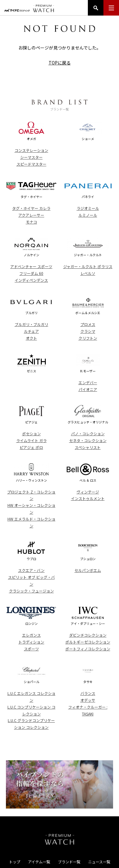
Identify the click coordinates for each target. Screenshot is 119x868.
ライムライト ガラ (31, 440)
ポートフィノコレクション (88, 649)
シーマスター (31, 157)
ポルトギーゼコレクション (88, 642)
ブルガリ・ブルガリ (31, 324)
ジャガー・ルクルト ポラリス (88, 266)
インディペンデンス (31, 280)
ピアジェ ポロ (31, 447)
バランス (88, 693)
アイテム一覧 (39, 862)
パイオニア (88, 389)
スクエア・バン (31, 570)
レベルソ (88, 273)
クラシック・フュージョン (31, 591)
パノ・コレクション (88, 434)
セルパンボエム (88, 570)
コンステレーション (31, 150)
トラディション (31, 642)
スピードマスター (31, 164)
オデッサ (88, 700)
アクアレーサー (31, 215)
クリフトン (88, 338)
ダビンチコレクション (88, 635)
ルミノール (88, 215)
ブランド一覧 (69, 862)
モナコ (31, 222)
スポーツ (31, 649)
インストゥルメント (88, 498)
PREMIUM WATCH (60, 840)
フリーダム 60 (31, 273)
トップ (15, 862)
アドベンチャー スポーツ (31, 266)
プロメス (88, 324)
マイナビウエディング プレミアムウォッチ (29, 8)
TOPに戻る (60, 63)
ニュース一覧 (99, 862)
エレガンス (31, 635)
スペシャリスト (88, 447)
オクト (31, 338)
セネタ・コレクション (88, 440)
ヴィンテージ (88, 492)
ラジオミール (88, 208)
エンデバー (88, 382)
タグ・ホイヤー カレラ (31, 208)
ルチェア (31, 331)
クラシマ (88, 331)
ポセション (31, 434)
